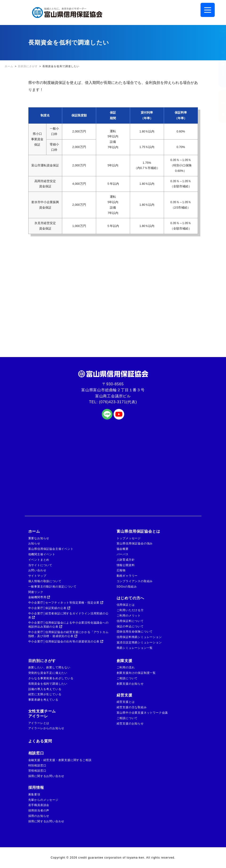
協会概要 (123, 549)
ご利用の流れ (126, 667)
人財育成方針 (126, 560)
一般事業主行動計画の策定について (52, 587)
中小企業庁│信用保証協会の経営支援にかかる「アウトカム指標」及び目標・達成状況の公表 (68, 634)
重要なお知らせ (39, 538)
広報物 (121, 570)
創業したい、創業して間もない (49, 667)
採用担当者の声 (39, 810)
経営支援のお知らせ (130, 724)
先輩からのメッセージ (43, 800)
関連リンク (36, 592)
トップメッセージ (129, 538)
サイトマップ (37, 576)
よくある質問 (40, 741)
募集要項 (34, 794)
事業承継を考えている (43, 700)
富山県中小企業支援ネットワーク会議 (142, 713)
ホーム (34, 531)
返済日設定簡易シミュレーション (139, 642)
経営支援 (125, 695)
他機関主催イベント (42, 554)
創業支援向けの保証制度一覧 (136, 673)
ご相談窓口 (218, 106)
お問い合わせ (37, 570)
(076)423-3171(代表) (118, 402)
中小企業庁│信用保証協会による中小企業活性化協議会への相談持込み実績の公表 (68, 625)
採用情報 (36, 788)
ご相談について (127, 678)
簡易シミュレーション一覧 (135, 648)
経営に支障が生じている (45, 694)
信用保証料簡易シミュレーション (139, 637)
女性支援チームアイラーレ (42, 714)
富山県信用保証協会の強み (135, 543)
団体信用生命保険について (135, 632)
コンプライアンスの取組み (135, 581)
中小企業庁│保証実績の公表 (49, 608)
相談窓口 (36, 753)
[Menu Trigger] (208, 10)
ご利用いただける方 (130, 610)
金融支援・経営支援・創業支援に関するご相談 (60, 760)
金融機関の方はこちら (218, 62)
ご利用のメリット (129, 616)
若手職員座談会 (39, 805)
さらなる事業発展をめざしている (51, 678)
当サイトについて (40, 565)
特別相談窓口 (37, 765)
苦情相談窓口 (37, 771)
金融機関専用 (39, 597)
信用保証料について (130, 621)
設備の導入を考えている (45, 689)
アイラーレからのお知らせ (46, 728)
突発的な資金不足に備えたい (48, 673)
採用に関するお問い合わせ (46, 776)
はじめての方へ (131, 598)
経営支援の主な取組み (132, 707)
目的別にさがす (42, 661)
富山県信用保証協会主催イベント (51, 549)
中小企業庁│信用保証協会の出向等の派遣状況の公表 (66, 642)
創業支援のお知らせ (130, 684)
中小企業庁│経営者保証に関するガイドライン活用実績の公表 (68, 615)
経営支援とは (126, 702)
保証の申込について (130, 626)
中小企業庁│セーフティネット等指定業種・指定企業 (66, 603)
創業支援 (125, 661)
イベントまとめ (39, 560)
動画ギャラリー (127, 576)
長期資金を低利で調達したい (48, 684)
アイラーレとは (39, 723)
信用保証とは (126, 605)
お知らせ (34, 543)
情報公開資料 (126, 565)
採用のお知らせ (39, 816)
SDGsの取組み (127, 587)
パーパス (123, 554)
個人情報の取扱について (45, 581)
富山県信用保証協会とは (138, 531)
